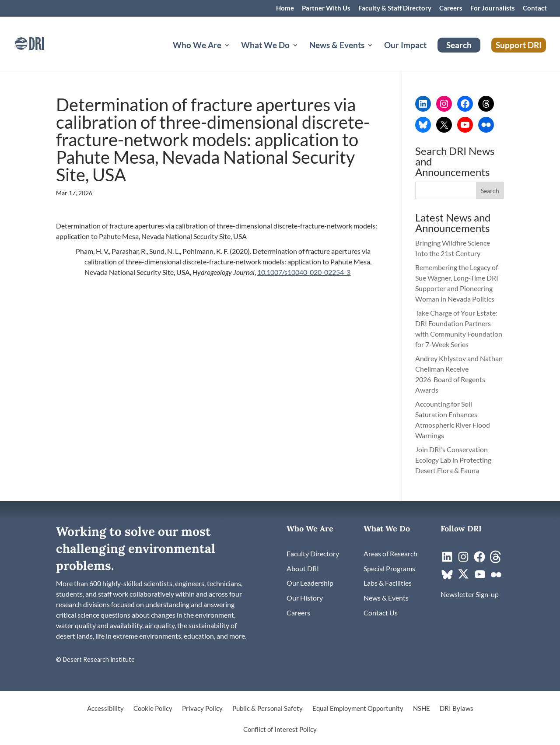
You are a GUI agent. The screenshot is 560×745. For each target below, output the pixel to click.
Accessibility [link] (105, 709)
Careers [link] (451, 8)
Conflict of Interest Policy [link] (280, 730)
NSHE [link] (422, 709)
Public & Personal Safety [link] (268, 709)
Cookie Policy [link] (153, 709)
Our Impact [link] (405, 46)
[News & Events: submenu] (377, 56)
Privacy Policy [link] (202, 709)
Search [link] (459, 45)
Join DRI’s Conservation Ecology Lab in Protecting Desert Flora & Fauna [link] (453, 460)
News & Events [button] (337, 46)
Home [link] (285, 8)
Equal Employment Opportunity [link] (358, 709)
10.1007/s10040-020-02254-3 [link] (304, 272)
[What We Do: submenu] (302, 56)
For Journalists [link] (493, 8)
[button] (490, 190)
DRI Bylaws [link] (457, 709)
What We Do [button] (265, 46)
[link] (42, 43)
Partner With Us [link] (326, 8)
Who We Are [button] (197, 46)
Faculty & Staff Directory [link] (395, 8)
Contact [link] (535, 8)
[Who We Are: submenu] (234, 56)
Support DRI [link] (519, 45)
